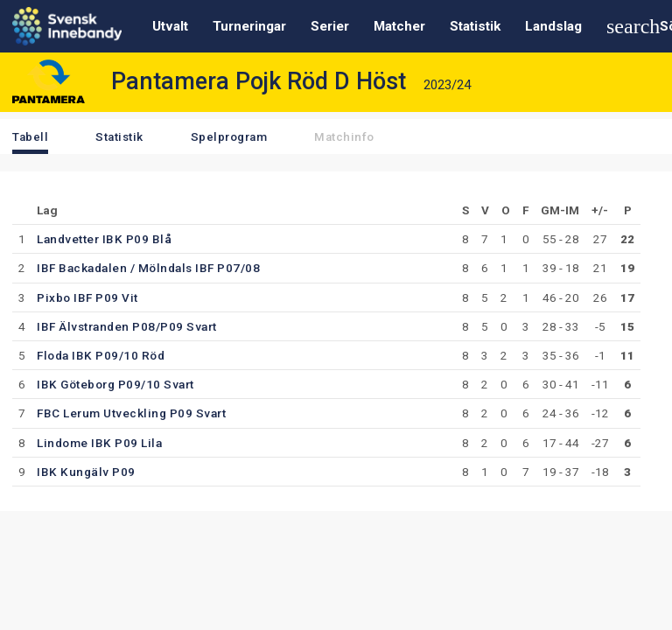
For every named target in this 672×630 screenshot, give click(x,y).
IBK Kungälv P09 (86, 472)
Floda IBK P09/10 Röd (101, 355)
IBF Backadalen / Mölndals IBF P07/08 (148, 268)
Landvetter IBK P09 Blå (104, 239)
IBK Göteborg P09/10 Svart (115, 384)
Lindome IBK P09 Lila (99, 443)
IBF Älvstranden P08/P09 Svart (127, 326)
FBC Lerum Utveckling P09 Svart (131, 413)
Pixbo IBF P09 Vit (87, 297)
